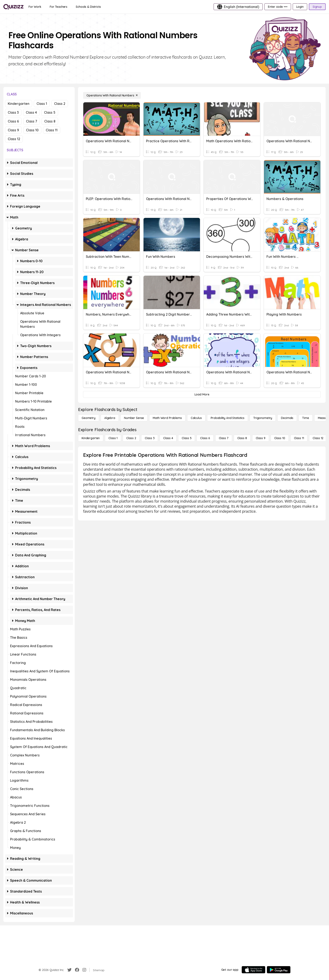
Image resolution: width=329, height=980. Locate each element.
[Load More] (202, 394)
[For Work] (35, 7)
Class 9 (13, 130)
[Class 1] (113, 438)
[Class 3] (150, 438)
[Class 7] (224, 438)
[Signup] (317, 7)
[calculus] (196, 418)
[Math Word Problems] (167, 418)
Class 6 (13, 121)
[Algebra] (110, 418)
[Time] (305, 418)
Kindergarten (19, 104)
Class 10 (32, 130)
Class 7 (32, 121)
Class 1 (42, 104)
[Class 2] (131, 438)
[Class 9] (261, 438)
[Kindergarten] (91, 438)
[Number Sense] (134, 418)
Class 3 (13, 112)
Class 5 (50, 112)
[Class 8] (242, 438)
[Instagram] (84, 970)
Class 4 (31, 112)
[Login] (300, 7)
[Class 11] (299, 438)
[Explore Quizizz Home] (13, 7)
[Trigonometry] (263, 418)
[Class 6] (205, 438)
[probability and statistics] (228, 418)
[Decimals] (287, 418)
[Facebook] (77, 970)
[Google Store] (279, 970)
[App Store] (253, 970)
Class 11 (52, 130)
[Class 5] (187, 438)
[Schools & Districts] (88, 7)
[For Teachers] (59, 7)
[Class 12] (318, 438)
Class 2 (60, 104)
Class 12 (14, 139)
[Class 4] (168, 438)
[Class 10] (280, 438)
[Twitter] (69, 970)
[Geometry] (89, 418)
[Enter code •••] (278, 7)
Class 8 (50, 121)
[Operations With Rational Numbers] (112, 95)
